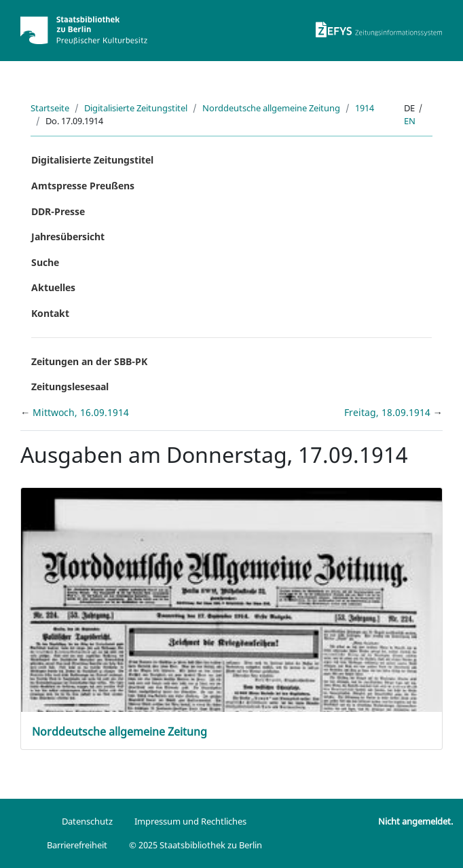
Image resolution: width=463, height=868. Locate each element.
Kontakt (50, 313)
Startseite (50, 108)
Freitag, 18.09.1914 (389, 412)
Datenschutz (87, 821)
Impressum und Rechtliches (190, 821)
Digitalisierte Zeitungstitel (136, 108)
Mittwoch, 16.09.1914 (81, 412)
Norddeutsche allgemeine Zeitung (271, 108)
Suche (45, 262)
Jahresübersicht (68, 237)
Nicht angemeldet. (415, 821)
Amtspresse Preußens (83, 186)
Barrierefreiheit (77, 845)
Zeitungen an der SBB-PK (89, 361)
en (410, 121)
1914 (365, 108)
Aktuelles (53, 287)
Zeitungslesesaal (70, 386)
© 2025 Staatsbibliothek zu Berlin (196, 845)
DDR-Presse (58, 211)
